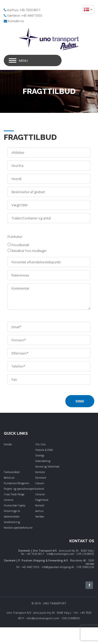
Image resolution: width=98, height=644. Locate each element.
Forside (8, 444)
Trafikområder (12, 472)
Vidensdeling (43, 461)
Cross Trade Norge (14, 494)
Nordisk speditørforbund (18, 528)
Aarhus (39, 511)
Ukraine (9, 500)
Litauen (40, 483)
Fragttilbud (42, 500)
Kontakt (40, 505)
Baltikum (9, 478)
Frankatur (15, 237)
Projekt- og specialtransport (19, 489)
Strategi (40, 455)
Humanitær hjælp (14, 505)
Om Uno (40, 444)
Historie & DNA (44, 450)
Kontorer (40, 472)
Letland (40, 489)
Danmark (41, 478)
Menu (23, 61)
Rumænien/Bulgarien (17, 483)
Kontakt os (16, 21)
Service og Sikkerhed (47, 467)
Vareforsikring (12, 522)
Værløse (40, 517)
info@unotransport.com (43, 618)
